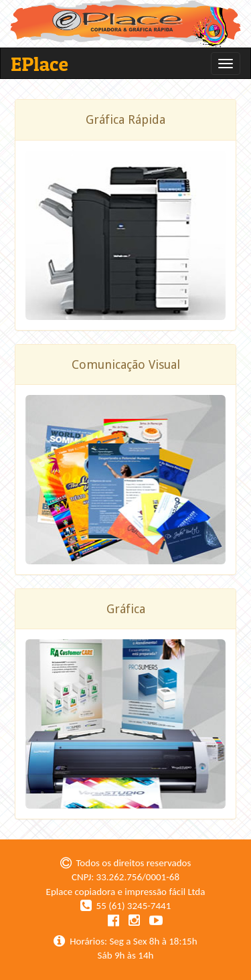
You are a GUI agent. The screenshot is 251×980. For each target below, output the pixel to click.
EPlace (39, 64)
